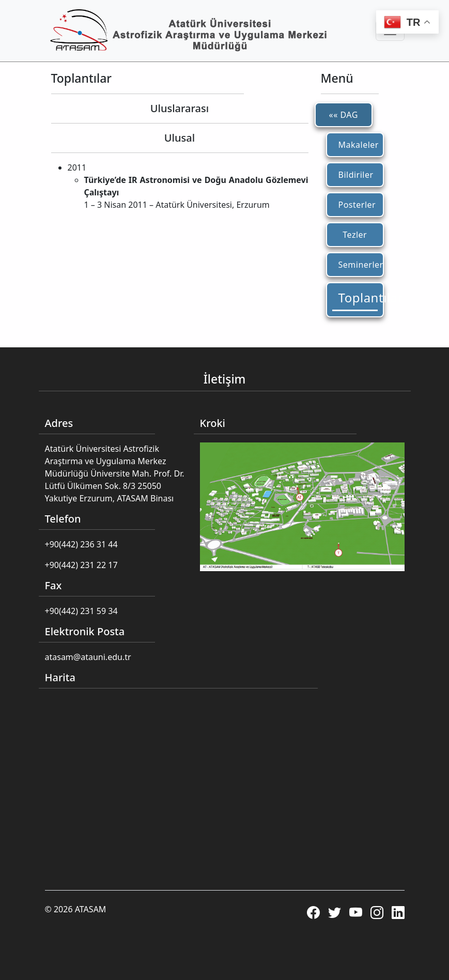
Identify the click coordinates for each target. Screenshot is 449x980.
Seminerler (358, 265)
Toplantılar (358, 297)
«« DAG (344, 115)
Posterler (357, 205)
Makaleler (358, 145)
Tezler (355, 235)
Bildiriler (356, 175)
